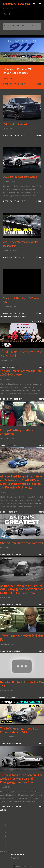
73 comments (13, 445)
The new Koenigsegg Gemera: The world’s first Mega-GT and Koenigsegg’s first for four (21, 779)
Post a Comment (18, 84)
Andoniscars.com (16, 4)
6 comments (13, 367)
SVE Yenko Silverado (16, 124)
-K (5, 847)
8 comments (13, 697)
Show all (35, 25)
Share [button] (5, 84)
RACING (7, 14)
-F (5, 832)
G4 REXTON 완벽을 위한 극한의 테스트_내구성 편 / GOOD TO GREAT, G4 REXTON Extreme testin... (22, 589)
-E (5, 829)
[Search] (34, 4)
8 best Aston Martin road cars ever (22, 543)
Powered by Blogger (22, 866)
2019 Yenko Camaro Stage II (20, 177)
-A (5, 814)
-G (6, 836)
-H (5, 840)
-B (5, 818)
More (39, 84)
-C (5, 821)
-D (5, 825)
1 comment (12, 512)
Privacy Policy (16, 858)
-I (5, 843)
